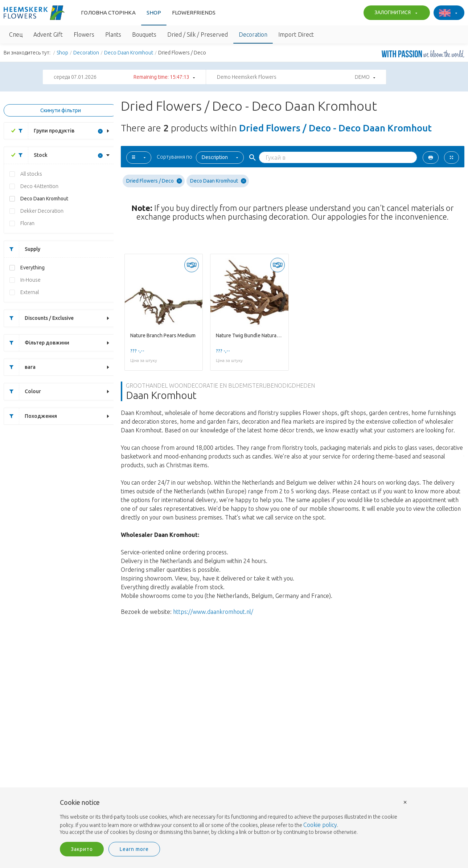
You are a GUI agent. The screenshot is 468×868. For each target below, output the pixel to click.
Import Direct (296, 34)
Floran (27, 223)
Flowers (84, 34)
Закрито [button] (82, 849)
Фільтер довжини (37, 343)
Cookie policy (320, 825)
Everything (32, 268)
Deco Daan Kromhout (129, 53)
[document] (234, 818)
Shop (154, 13)
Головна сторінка (108, 13)
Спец (16, 34)
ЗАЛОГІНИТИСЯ (395, 13)
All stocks (31, 174)
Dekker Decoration (42, 211)
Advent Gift (48, 34)
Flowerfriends (194, 13)
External (30, 292)
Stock (30, 155)
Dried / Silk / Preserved (198, 34)
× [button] (405, 802)
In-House (30, 280)
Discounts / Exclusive (39, 318)
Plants (113, 34)
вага (20, 367)
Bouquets (144, 34)
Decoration (253, 34)
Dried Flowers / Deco (154, 181)
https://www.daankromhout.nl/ (213, 612)
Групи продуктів (44, 131)
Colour (22, 392)
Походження (30, 416)
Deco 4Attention (39, 186)
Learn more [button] (134, 849)
